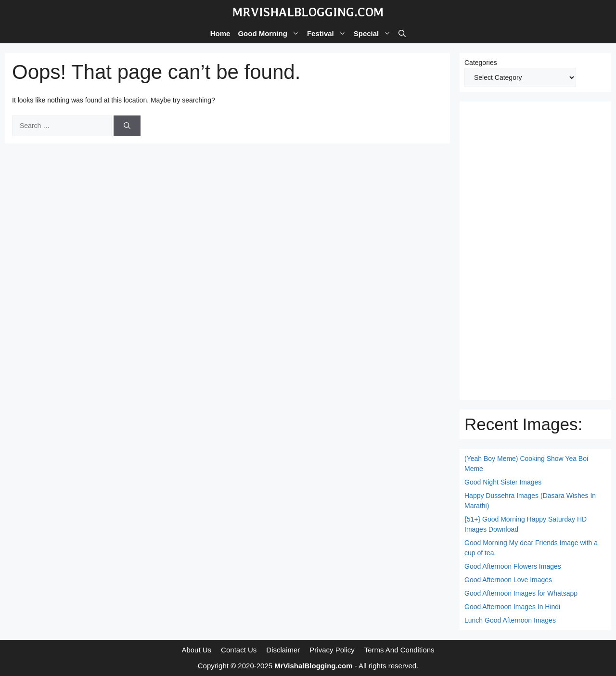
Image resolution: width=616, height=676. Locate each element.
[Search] (127, 126)
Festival (328, 34)
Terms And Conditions (399, 650)
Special (374, 34)
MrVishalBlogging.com (308, 12)
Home (220, 33)
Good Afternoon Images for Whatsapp (521, 593)
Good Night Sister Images (503, 482)
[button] (402, 34)
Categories (481, 63)
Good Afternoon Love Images (508, 580)
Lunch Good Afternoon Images (510, 620)
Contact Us (239, 650)
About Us (196, 650)
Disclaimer (283, 650)
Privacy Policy (332, 650)
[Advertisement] (535, 251)
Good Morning (270, 34)
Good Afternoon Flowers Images (513, 566)
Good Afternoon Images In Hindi (512, 607)
